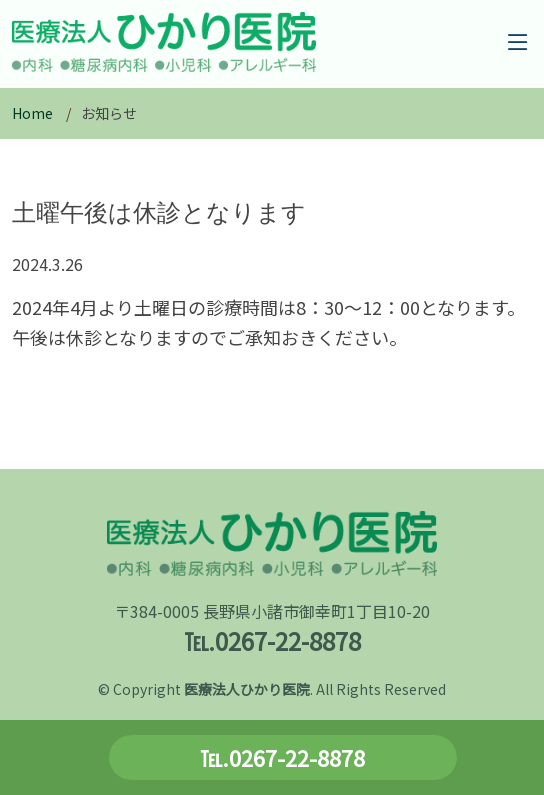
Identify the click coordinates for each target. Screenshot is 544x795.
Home (32, 113)
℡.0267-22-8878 (282, 757)
